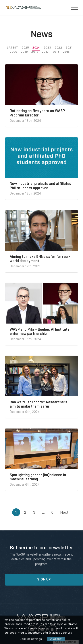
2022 (58, 48)
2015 (66, 52)
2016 (56, 52)
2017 (45, 52)
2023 (47, 48)
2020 (14, 52)
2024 (36, 48)
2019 (24, 52)
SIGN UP (44, 579)
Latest (12, 48)
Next (64, 512)
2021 (69, 48)
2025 (25, 48)
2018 (35, 52)
